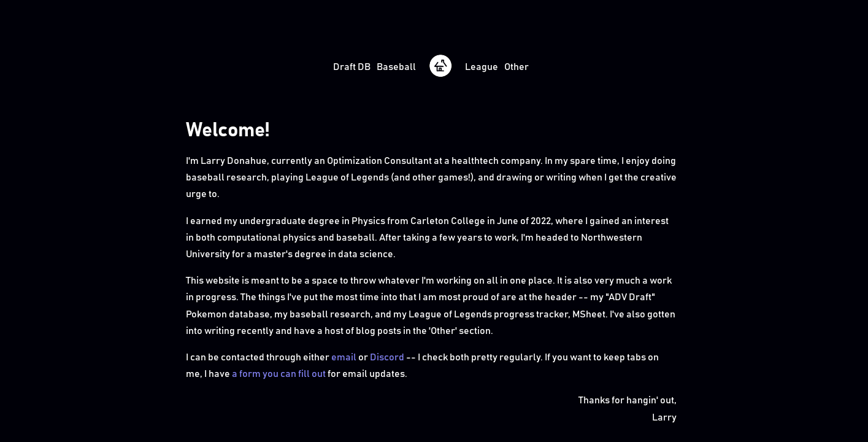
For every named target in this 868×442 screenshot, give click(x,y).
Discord (387, 357)
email (344, 357)
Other (517, 67)
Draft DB (352, 67)
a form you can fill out (279, 374)
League (482, 67)
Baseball (396, 67)
